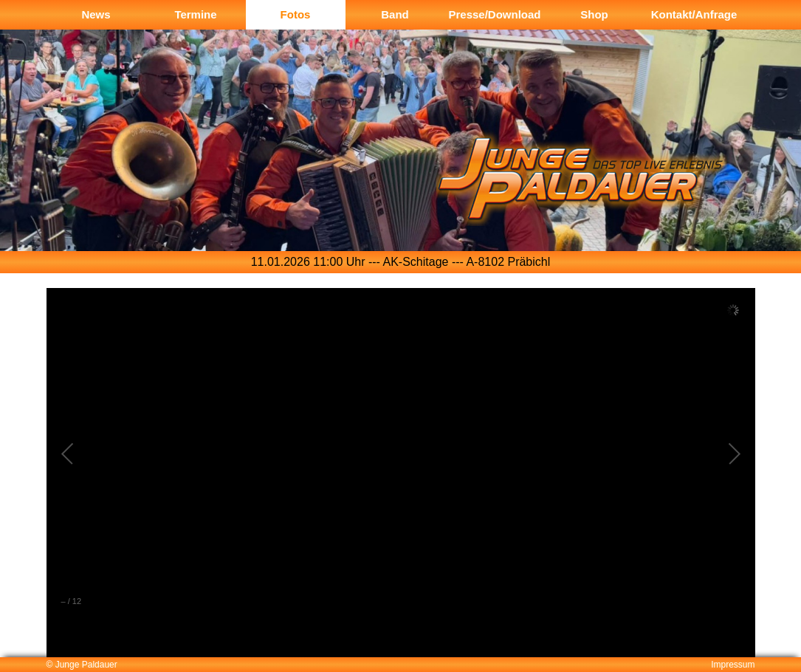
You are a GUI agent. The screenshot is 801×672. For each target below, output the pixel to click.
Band (395, 14)
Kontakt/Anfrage (694, 14)
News (96, 14)
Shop (594, 14)
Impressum (733, 665)
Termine (195, 14)
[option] (400, 163)
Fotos (296, 14)
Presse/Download (494, 14)
